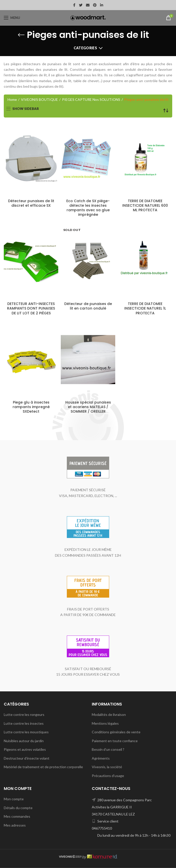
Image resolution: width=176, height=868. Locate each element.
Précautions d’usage (108, 776)
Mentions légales (105, 723)
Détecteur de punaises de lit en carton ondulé (88, 306)
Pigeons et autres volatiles (25, 749)
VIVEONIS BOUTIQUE (39, 99)
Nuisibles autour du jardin (24, 741)
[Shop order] (166, 110)
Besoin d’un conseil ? (108, 749)
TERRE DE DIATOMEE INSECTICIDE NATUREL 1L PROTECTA (145, 308)
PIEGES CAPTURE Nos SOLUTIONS (91, 99)
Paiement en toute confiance (115, 741)
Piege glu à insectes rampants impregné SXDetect (31, 407)
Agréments (101, 758)
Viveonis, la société (107, 767)
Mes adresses (15, 825)
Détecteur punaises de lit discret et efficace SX (31, 203)
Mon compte (14, 799)
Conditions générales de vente (116, 732)
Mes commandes (17, 816)
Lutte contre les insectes (24, 723)
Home (12, 99)
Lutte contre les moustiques (26, 732)
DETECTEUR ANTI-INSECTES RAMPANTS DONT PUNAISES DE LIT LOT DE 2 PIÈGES (31, 308)
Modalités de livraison (109, 714)
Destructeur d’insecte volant (27, 758)
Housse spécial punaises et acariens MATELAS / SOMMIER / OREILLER (88, 407)
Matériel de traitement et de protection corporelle (43, 767)
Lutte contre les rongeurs (24, 714)
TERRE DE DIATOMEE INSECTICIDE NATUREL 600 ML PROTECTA (145, 206)
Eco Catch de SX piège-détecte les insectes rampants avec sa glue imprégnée (88, 208)
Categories (85, 48)
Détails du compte (18, 808)
